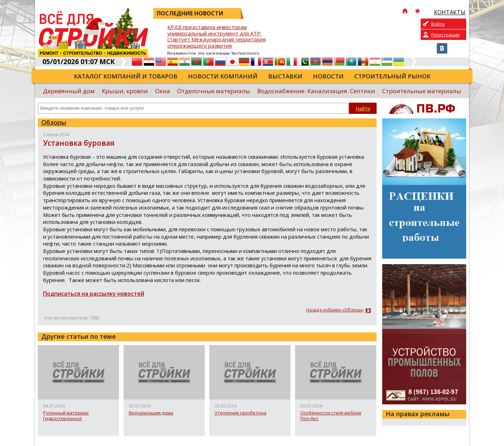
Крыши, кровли (125, 91)
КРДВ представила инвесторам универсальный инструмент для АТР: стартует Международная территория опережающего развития (216, 37)
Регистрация (445, 35)
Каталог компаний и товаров (126, 76)
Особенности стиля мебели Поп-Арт (331, 416)
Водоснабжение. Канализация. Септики (316, 91)
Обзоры (54, 122)
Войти (438, 24)
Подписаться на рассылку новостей (94, 294)
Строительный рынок (392, 76)
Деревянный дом (69, 91)
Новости (328, 76)
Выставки (285, 76)
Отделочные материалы (214, 91)
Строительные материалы (422, 91)
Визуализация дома (151, 413)
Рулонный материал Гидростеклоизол (66, 416)
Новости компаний (223, 76)
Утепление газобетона (240, 413)
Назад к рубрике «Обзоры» (335, 310)
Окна (163, 91)
